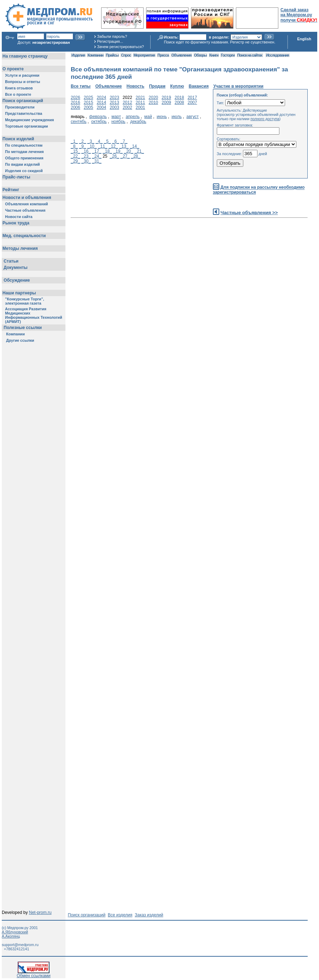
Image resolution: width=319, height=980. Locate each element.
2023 (114, 98)
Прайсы (112, 55)
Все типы (81, 86)
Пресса (163, 55)
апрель (132, 117)
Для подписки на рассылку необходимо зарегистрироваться (259, 190)
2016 (76, 102)
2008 (179, 102)
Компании (95, 55)
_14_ (135, 146)
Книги (214, 55)
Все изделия (120, 915)
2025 (89, 98)
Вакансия (199, 86)
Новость (135, 86)
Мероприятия (144, 55)
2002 (127, 107)
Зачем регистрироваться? (121, 47)
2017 (192, 98)
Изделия (78, 55)
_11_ (103, 146)
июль (177, 117)
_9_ (82, 146)
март (116, 117)
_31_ (97, 161)
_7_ (124, 141)
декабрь (138, 122)
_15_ (76, 151)
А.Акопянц (11, 936)
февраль (98, 117)
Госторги (228, 55)
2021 (141, 98)
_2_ (82, 141)
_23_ (86, 156)
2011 (141, 102)
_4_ (99, 141)
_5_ (108, 141)
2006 (76, 107)
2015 (89, 102)
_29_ (76, 161)
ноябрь (118, 122)
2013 (114, 102)
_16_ (86, 151)
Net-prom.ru (40, 912)
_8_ (74, 146)
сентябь (79, 122)
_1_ (74, 141)
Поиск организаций (87, 915)
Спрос (126, 55)
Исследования (277, 55)
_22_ (76, 156)
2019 (166, 98)
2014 (101, 102)
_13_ (124, 146)
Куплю (177, 86)
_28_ (136, 156)
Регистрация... (110, 41)
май (148, 117)
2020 (153, 98)
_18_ (107, 151)
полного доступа (265, 119)
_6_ (116, 141)
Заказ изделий (149, 915)
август (193, 117)
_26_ (114, 156)
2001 (141, 107)
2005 (89, 107)
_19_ (118, 151)
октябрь (99, 122)
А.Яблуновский (15, 932)
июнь (162, 117)
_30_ (86, 161)
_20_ (129, 151)
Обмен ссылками (34, 974)
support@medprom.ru (20, 945)
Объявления (181, 55)
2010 (153, 102)
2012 (127, 102)
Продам (157, 86)
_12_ (113, 146)
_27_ (125, 156)
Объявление (108, 86)
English (304, 39)
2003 (114, 107)
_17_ (97, 151)
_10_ (92, 146)
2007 (192, 102)
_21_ (139, 151)
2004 (101, 107)
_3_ (91, 141)
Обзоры (201, 55)
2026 (76, 98)
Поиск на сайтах (250, 55)
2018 (179, 98)
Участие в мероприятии (238, 86)
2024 (101, 98)
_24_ (97, 156)
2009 (166, 102)
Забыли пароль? (112, 36)
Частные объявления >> (249, 213)
